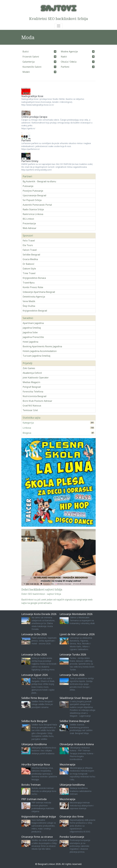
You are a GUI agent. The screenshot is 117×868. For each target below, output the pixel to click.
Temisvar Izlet (30, 410)
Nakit (64, 57)
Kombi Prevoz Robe (33, 287)
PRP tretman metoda (34, 799)
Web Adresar (29, 228)
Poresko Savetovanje (72, 837)
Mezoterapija (67, 764)
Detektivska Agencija (34, 297)
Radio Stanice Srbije (33, 209)
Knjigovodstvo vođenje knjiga (39, 816)
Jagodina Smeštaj (32, 328)
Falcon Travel (30, 250)
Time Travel (29, 273)
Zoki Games (29, 368)
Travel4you (29, 283)
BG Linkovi (28, 219)
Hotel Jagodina (30, 342)
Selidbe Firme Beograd (35, 698)
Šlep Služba (29, 306)
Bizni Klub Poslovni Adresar (37, 401)
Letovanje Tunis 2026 (72, 675)
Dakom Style (29, 269)
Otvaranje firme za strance (37, 837)
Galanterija (29, 62)
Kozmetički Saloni (32, 67)
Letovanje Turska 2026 (73, 654)
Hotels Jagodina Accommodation (40, 351)
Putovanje (28, 186)
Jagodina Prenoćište (33, 337)
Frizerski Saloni (31, 57)
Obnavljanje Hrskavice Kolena (77, 744)
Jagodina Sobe (30, 332)
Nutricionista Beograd (34, 396)
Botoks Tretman (31, 785)
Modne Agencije (69, 52)
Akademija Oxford (32, 373)
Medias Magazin (31, 382)
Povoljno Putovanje (33, 191)
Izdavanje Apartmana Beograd (39, 292)
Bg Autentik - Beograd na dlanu (39, 181)
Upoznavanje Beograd (34, 195)
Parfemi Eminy (30, 161)
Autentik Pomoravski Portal (37, 205)
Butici (26, 52)
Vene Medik (29, 301)
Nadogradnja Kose (32, 96)
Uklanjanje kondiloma (72, 785)
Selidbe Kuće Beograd (34, 721)
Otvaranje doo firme (72, 816)
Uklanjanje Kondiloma (34, 744)
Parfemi (65, 67)
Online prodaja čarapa (34, 117)
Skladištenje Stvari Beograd (76, 698)
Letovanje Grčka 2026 (34, 634)
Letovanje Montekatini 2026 (76, 614)
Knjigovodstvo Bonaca (34, 278)
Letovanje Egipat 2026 (35, 675)
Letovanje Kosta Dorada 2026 (39, 614)
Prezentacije (29, 223)
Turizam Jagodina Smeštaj (37, 356)
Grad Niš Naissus (32, 406)
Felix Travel (29, 241)
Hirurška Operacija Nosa (36, 764)
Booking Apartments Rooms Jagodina (42, 346)
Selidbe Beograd (31, 255)
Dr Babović (29, 264)
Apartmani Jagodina (33, 323)
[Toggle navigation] (59, 26)
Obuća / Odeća (69, 62)
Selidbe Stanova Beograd (74, 721)
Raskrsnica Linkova (33, 214)
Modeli (26, 72)
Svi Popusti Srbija (32, 200)
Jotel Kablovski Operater (36, 378)
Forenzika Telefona (33, 392)
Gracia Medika (30, 259)
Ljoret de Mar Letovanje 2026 (77, 634)
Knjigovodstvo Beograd (35, 311)
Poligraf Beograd (32, 387)
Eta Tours (28, 245)
